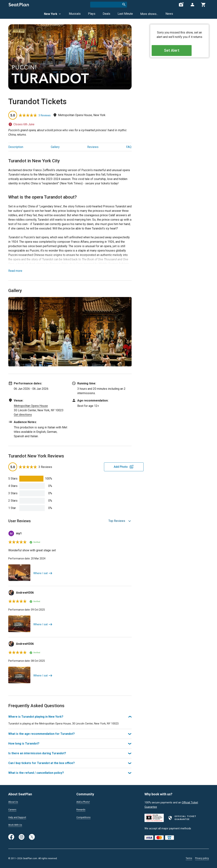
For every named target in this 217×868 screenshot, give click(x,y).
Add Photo (103, 467)
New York (53, 14)
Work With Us (16, 826)
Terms (189, 858)
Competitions (84, 818)
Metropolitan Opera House (31, 406)
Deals (106, 14)
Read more (15, 271)
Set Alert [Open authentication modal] (179, 52)
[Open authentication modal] (192, 5)
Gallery (55, 147)
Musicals (75, 14)
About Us (14, 802)
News (169, 14)
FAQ (129, 147)
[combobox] (109, 5)
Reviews (93, 147)
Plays (92, 14)
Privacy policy (202, 858)
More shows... (149, 14)
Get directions (23, 415)
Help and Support (19, 818)
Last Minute (125, 14)
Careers (13, 810)
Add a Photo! (84, 802)
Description (16, 147)
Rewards (82, 810)
